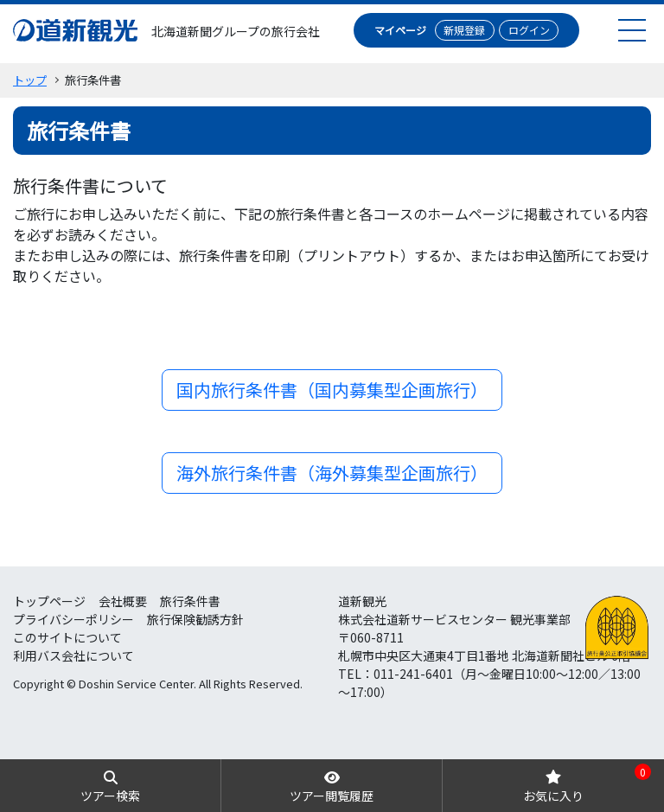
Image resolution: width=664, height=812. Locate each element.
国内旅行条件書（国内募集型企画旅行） (332, 390)
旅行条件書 (190, 601)
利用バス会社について (73, 655)
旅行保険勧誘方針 (195, 619)
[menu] (632, 30)
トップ (30, 80)
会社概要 (123, 601)
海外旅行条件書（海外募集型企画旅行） (332, 473)
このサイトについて (67, 637)
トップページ (49, 601)
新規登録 (464, 30)
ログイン (529, 30)
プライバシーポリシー (73, 619)
